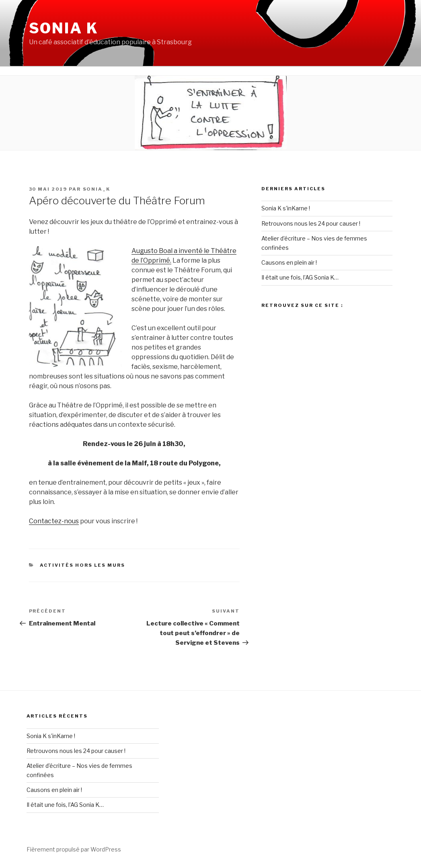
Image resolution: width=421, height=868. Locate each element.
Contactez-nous (54, 521)
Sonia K (64, 28)
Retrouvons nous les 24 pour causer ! (311, 223)
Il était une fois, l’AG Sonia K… (300, 277)
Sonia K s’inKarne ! (286, 208)
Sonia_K (97, 189)
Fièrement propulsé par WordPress (74, 849)
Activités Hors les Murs (82, 565)
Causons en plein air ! (289, 262)
